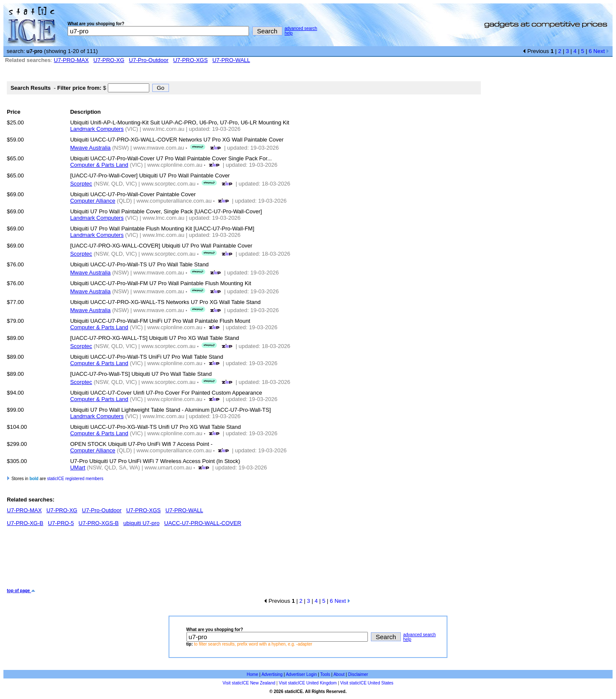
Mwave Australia (90, 148)
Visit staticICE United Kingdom (308, 683)
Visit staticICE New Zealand (249, 683)
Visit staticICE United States (367, 683)
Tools (325, 674)
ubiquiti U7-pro (141, 523)
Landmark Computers (97, 129)
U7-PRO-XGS (191, 60)
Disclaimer (358, 674)
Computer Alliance (93, 201)
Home (253, 674)
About (339, 674)
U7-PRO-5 (61, 523)
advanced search (301, 28)
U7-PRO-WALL (231, 60)
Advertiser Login (301, 674)
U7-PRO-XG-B (25, 523)
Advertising (272, 674)
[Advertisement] (163, 560)
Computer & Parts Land (99, 165)
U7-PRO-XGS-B (99, 523)
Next (601, 51)
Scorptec (81, 184)
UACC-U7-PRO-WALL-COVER (203, 523)
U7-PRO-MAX (71, 60)
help (289, 33)
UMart (78, 467)
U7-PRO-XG (109, 60)
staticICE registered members (75, 479)
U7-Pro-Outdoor (148, 60)
